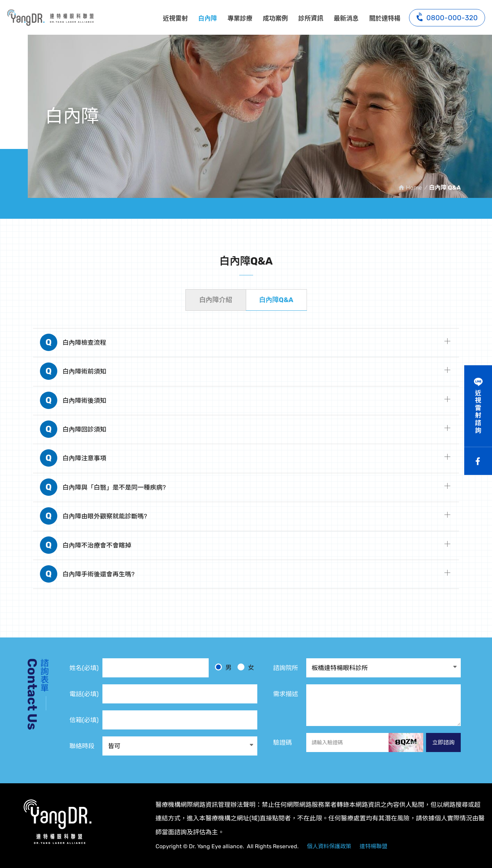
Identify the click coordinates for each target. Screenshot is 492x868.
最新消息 (346, 18)
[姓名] (156, 668)
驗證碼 (283, 743)
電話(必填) (84, 694)
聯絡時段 (82, 746)
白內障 (208, 18)
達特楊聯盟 (374, 846)
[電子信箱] (180, 720)
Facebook (478, 461)
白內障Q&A (276, 300)
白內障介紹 (216, 300)
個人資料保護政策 (329, 846)
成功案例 (275, 18)
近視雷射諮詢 (478, 412)
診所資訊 (311, 18)
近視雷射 (175, 18)
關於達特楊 (385, 18)
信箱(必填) (84, 720)
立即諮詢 (443, 742)
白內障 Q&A (50, 17)
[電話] (180, 694)
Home (414, 187)
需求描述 (286, 694)
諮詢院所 (286, 668)
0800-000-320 (447, 17)
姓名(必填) (84, 668)
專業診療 (240, 18)
